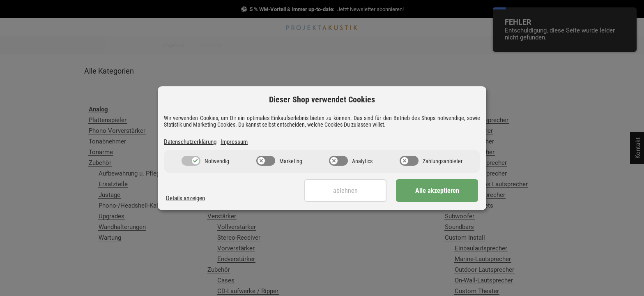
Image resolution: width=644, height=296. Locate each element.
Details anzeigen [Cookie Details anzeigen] (185, 198)
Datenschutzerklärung (190, 142)
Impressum (234, 142)
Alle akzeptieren (437, 191)
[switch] (191, 161)
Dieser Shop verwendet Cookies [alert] (322, 99)
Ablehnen (345, 191)
